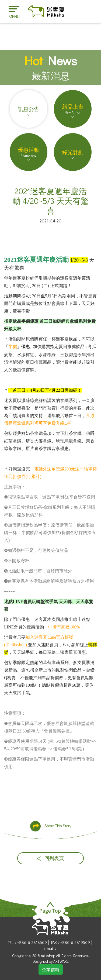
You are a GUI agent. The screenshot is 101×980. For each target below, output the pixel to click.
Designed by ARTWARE (51, 961)
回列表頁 (50, 858)
